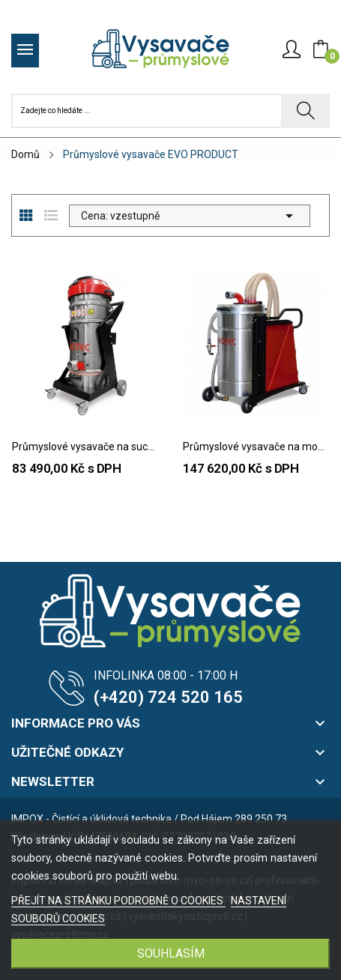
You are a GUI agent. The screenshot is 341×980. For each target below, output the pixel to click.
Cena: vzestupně (190, 216)
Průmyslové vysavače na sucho (85, 447)
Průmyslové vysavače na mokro (256, 447)
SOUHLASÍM (171, 953)
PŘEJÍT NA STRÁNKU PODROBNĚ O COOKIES (118, 901)
